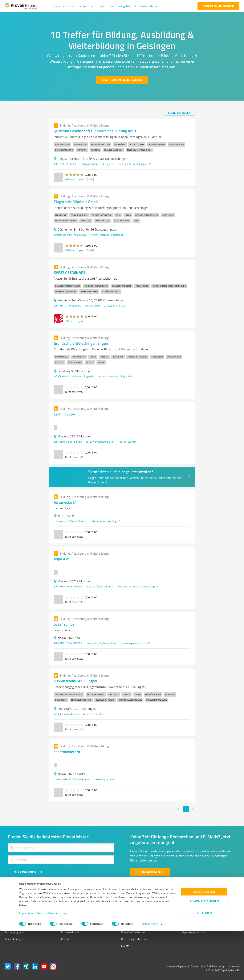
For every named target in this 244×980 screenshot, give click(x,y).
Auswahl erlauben (204, 950)
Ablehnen (204, 962)
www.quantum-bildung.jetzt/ (134, 164)
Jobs (56, 925)
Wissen (111, 905)
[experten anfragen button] (218, 6)
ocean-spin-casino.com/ (136, 643)
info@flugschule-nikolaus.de (70, 235)
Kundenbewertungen (119, 925)
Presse (164, 905)
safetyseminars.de (115, 305)
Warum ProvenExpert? (67, 905)
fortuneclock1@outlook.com (70, 521)
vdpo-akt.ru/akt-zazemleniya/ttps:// (138, 586)
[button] (64, 6)
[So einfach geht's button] (150, 872)
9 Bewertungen (74, 179)
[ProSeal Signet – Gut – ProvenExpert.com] (225, 912)
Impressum (26, 962)
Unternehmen (62, 912)
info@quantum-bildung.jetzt (97, 164)
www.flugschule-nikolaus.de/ (108, 235)
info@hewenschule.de (67, 714)
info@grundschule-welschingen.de (74, 376)
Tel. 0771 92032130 (66, 164)
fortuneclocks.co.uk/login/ (105, 521)
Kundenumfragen (15, 912)
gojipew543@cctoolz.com (100, 442)
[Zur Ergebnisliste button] (28, 872)
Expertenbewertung (172, 925)
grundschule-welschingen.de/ (115, 376)
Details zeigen (150, 973)
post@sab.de (92, 305)
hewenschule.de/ (93, 714)
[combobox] (61, 848)
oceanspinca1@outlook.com (102, 643)
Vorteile (9, 919)
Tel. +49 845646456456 (68, 442)
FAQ (109, 912)
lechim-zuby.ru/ (128, 442)
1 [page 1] (186, 809)
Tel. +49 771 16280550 (67, 305)
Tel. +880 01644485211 (68, 643)
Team (57, 919)
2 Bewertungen (74, 321)
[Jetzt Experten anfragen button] (122, 80)
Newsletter (167, 912)
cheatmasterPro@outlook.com (71, 779)
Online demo (167, 919)
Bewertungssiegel (15, 905)
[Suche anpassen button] (179, 113)
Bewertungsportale (118, 919)
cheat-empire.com (103, 779)
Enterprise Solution (16, 925)
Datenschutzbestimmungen (52, 962)
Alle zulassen (204, 941)
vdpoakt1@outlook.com (99, 586)
